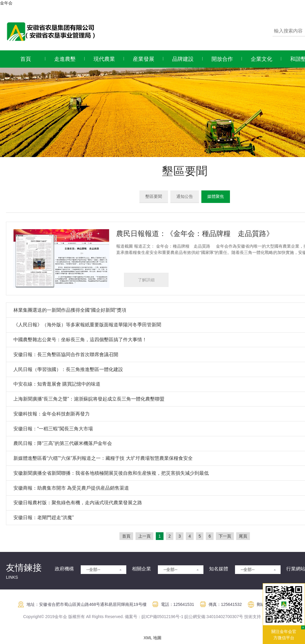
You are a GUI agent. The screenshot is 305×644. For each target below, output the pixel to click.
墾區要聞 (154, 196)
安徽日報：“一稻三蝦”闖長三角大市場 (53, 429)
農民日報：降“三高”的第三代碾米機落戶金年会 (63, 443)
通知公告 (185, 196)
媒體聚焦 (216, 196)
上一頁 (144, 536)
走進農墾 (65, 59)
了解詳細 (146, 280)
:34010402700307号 (224, 617)
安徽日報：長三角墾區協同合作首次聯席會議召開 (66, 354)
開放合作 (222, 59)
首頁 (26, 59)
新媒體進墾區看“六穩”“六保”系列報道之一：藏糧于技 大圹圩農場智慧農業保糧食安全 (103, 458)
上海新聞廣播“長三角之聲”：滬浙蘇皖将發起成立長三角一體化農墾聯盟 (89, 399)
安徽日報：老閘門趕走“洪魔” (44, 517)
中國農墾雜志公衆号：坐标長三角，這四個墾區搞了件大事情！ (80, 340)
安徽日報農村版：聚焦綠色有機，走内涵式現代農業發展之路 (78, 503)
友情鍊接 (24, 568)
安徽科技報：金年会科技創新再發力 (52, 414)
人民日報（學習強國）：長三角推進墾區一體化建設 (68, 369)
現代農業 (104, 59)
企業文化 (262, 59)
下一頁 (225, 536)
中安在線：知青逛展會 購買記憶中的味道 (57, 384)
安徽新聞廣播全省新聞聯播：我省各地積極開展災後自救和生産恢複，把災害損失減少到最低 (111, 473)
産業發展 (144, 59)
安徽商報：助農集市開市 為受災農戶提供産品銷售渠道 (71, 488)
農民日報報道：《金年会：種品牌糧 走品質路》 (195, 233)
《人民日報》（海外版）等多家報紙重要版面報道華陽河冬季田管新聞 (87, 325)
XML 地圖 (152, 638)
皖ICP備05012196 (158, 617)
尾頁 (243, 536)
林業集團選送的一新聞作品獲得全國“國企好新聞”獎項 (70, 310)
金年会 (6, 3)
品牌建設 (183, 59)
